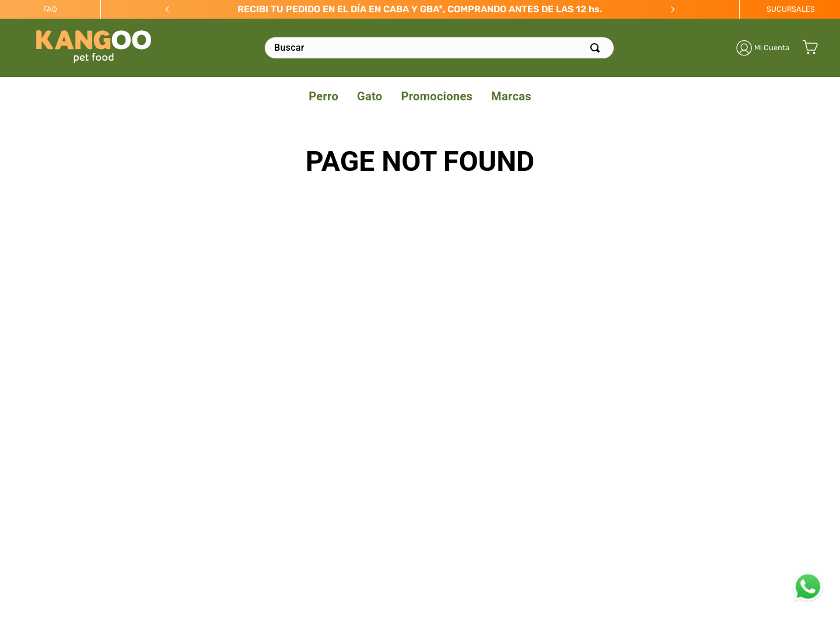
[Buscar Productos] (597, 48)
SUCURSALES (791, 9)
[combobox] (439, 48)
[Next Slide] (673, 9)
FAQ (50, 9)
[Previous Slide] (167, 9)
